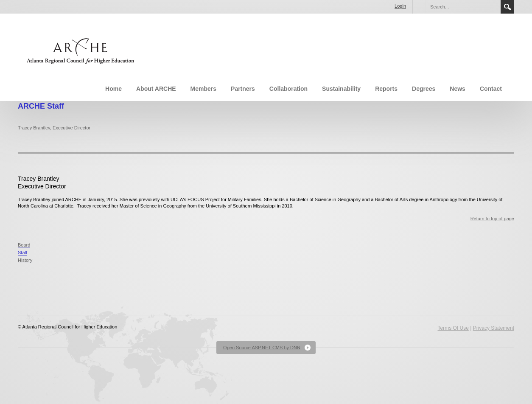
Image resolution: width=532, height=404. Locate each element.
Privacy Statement (494, 328)
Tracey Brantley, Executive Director (54, 128)
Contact (491, 89)
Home (113, 89)
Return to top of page (492, 219)
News (458, 89)
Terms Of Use (453, 328)
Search (507, 7)
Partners (243, 89)
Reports (386, 89)
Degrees (424, 89)
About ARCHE (156, 89)
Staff (22, 252)
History (25, 260)
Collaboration (288, 89)
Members (203, 89)
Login (400, 6)
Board (24, 245)
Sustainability (341, 89)
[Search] (463, 7)
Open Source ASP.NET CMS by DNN (262, 348)
